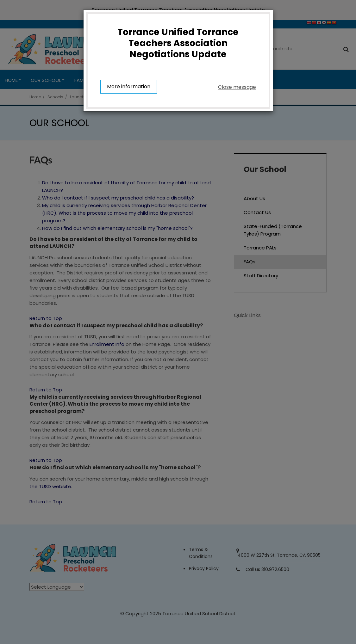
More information (129, 87)
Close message (237, 87)
